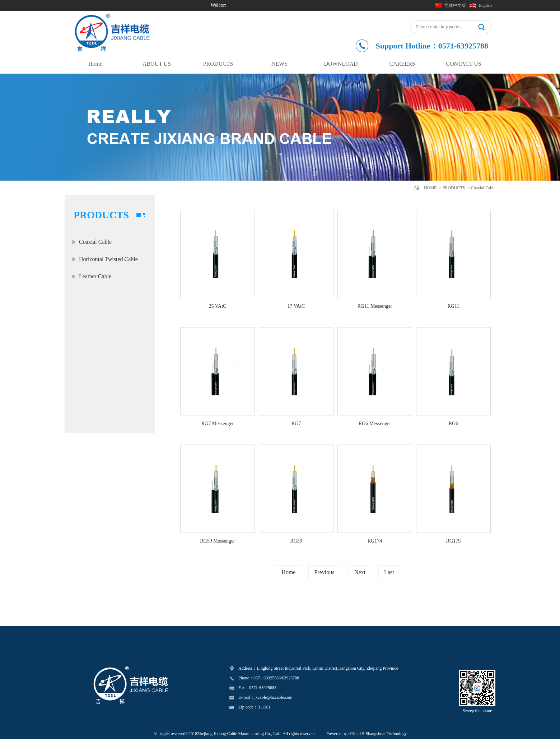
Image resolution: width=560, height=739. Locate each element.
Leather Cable (95, 276)
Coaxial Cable (95, 242)
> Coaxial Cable (481, 188)
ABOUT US (157, 64)
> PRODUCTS (451, 188)
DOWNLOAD (341, 64)
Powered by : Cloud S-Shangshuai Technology (367, 734)
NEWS (279, 64)
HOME (430, 188)
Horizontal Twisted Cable (108, 259)
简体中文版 (455, 5)
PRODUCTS (218, 64)
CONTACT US (463, 64)
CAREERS (402, 64)
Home (95, 64)
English (485, 5)
